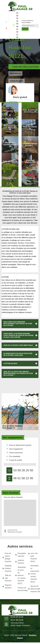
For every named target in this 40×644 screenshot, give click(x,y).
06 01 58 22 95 (17, 32)
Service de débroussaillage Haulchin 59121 (33, 589)
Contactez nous (17, 81)
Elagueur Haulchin (7, 586)
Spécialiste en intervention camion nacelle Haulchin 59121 (33, 574)
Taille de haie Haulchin (7, 578)
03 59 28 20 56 (17, 18)
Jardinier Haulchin (20, 562)
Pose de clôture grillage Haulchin (7, 557)
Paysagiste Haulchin (20, 555)
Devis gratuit (15, 74)
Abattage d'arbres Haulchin (7, 568)
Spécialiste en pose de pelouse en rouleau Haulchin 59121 (20, 575)
